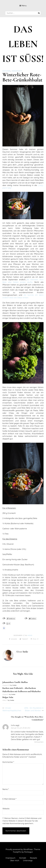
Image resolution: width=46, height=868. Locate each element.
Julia (13, 725)
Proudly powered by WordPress (19, 849)
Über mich (15, 861)
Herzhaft (17, 71)
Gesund (6, 71)
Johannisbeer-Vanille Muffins (15, 682)
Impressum (10, 858)
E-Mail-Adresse (9, 799)
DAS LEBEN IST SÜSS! (23, 44)
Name (6, 789)
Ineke (30, 635)
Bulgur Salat (8, 697)
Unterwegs (28, 861)
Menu (24, 6)
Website (6, 809)
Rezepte (33, 858)
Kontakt (23, 858)
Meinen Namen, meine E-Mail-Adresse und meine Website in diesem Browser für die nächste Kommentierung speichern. (22, 821)
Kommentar (8, 762)
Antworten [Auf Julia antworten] (39, 742)
